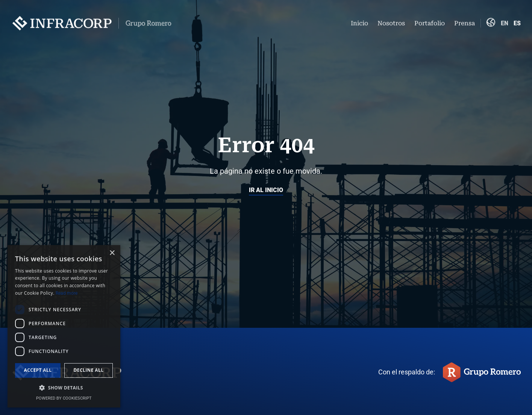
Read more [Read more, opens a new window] (67, 293)
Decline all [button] (89, 370)
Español (517, 21)
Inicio (359, 21)
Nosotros (391, 21)
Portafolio (430, 21)
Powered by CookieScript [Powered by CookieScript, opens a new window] (64, 398)
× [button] (112, 253)
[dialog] (64, 326)
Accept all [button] (38, 370)
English (504, 21)
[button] (64, 388)
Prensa (465, 21)
